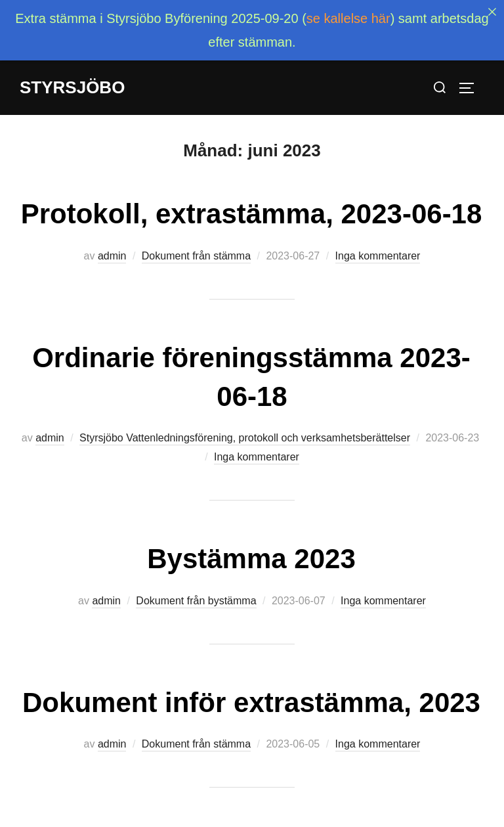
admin (112, 240)
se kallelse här (348, 18)
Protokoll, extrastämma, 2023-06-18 (252, 198)
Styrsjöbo (72, 87)
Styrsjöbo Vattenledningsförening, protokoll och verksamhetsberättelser (245, 423)
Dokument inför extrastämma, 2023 (251, 687)
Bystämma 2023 (251, 543)
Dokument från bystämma (196, 585)
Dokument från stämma (196, 240)
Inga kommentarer (378, 240)
